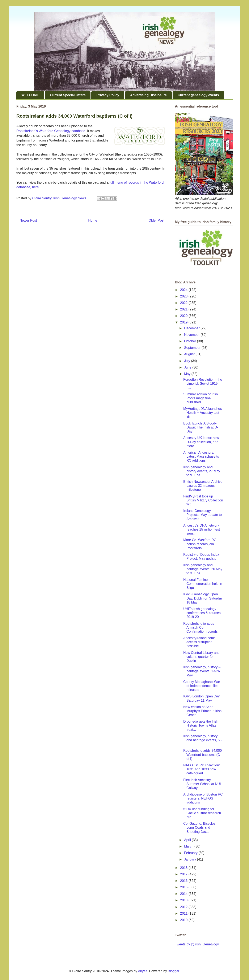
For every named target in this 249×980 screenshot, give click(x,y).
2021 (184, 309)
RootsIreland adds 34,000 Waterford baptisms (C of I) (202, 755)
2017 (184, 874)
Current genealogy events (198, 95)
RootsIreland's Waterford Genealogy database (51, 131)
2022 (184, 303)
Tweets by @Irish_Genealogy (197, 944)
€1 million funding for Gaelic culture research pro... (202, 813)
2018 (184, 868)
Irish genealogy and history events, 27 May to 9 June (202, 471)
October (191, 341)
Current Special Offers (68, 95)
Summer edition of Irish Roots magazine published (201, 398)
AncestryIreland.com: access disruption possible (199, 642)
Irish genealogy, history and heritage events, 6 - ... (202, 740)
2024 (184, 290)
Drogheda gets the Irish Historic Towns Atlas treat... (201, 725)
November (192, 335)
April (188, 840)
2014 (184, 894)
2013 (184, 900)
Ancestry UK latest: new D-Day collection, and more (201, 442)
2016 (184, 881)
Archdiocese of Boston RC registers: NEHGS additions (203, 798)
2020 (184, 316)
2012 (184, 907)
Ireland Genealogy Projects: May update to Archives (202, 515)
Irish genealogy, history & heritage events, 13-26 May (202, 671)
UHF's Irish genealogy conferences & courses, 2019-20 (202, 613)
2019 (184, 322)
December (192, 328)
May (188, 374)
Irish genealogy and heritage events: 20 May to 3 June (203, 569)
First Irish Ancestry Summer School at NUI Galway (202, 784)
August (190, 354)
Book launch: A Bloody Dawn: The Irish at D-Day (201, 427)
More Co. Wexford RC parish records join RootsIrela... (200, 544)
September (193, 348)
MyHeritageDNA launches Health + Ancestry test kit (202, 413)
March (189, 846)
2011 (184, 913)
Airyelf (143, 971)
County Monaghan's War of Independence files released (202, 686)
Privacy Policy (108, 95)
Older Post (156, 220)
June (188, 367)
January (191, 859)
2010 (184, 920)
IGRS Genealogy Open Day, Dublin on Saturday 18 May (203, 598)
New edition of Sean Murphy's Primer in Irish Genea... (202, 711)
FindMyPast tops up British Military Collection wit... (203, 500)
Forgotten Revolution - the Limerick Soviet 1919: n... (203, 384)
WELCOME (30, 95)
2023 (184, 296)
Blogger (173, 971)
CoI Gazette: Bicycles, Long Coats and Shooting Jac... (200, 827)
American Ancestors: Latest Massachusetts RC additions (201, 456)
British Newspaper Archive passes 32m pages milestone (203, 486)
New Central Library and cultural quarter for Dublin (201, 657)
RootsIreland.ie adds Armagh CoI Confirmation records (201, 628)
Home (93, 220)
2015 (184, 887)
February (191, 853)
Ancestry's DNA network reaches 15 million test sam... (202, 529)
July (188, 361)
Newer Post (28, 220)
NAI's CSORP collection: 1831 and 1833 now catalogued (202, 769)
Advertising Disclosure (148, 95)
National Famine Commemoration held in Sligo (203, 584)
